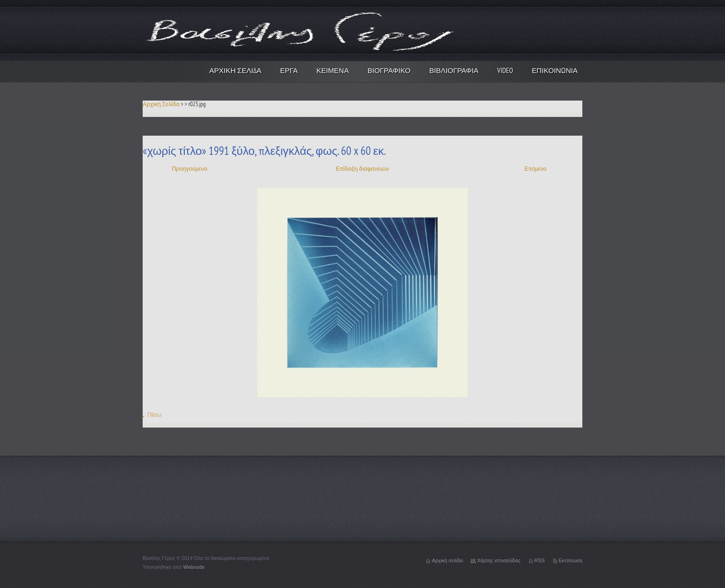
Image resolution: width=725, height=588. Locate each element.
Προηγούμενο (189, 169)
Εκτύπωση (571, 560)
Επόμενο (535, 169)
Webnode (194, 567)
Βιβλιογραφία (454, 70)
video (505, 70)
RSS (540, 560)
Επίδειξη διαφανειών (362, 169)
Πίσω (154, 415)
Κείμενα (333, 70)
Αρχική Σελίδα (236, 70)
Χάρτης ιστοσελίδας (499, 560)
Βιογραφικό (389, 70)
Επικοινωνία (555, 70)
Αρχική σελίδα (448, 560)
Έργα (289, 70)
